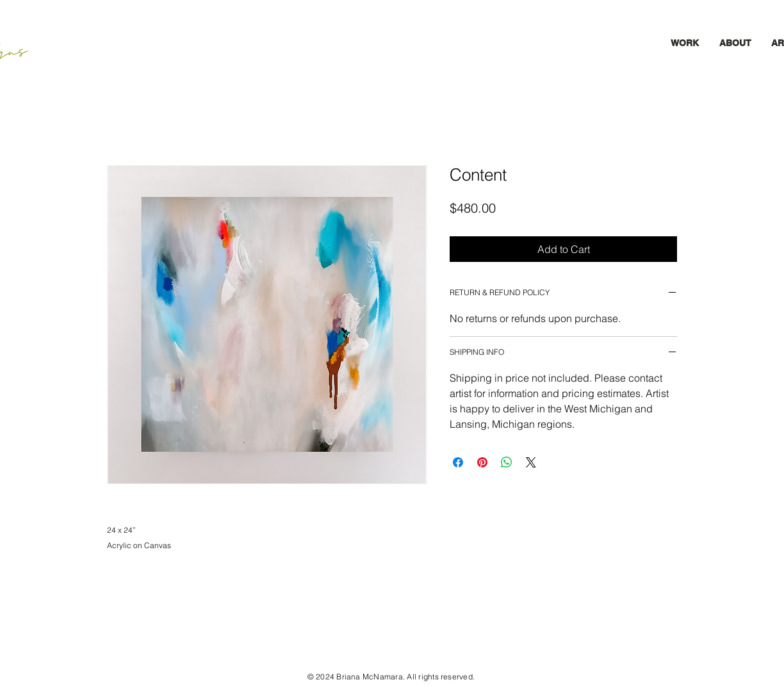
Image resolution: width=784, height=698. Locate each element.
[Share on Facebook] (458, 462)
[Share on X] (531, 462)
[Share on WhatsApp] (507, 462)
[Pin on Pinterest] (482, 462)
